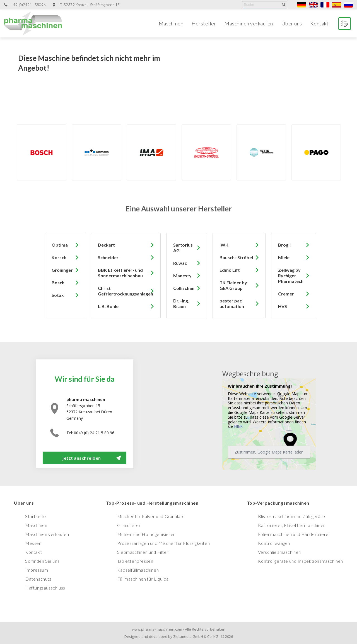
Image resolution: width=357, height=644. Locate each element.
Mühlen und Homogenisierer (146, 534)
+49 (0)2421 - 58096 (28, 5)
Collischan (184, 288)
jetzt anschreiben (82, 458)
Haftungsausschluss (45, 588)
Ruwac (180, 263)
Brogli (284, 245)
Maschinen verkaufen (249, 23)
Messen (33, 543)
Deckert (106, 245)
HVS (283, 306)
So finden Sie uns (42, 561)
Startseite (36, 516)
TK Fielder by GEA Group (233, 285)
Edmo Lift (230, 270)
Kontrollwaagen (274, 543)
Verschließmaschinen (279, 552)
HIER (238, 426)
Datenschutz (38, 579)
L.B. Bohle (108, 306)
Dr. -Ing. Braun (181, 303)
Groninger (62, 270)
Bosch (58, 282)
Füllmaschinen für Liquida (143, 579)
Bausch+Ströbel (236, 257)
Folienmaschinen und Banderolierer (294, 534)
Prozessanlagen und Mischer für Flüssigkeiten (163, 543)
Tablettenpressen (135, 561)
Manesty (182, 276)
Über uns (292, 23)
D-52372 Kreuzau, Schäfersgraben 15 (90, 5)
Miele (284, 257)
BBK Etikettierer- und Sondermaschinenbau (120, 273)
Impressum (37, 570)
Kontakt (320, 23)
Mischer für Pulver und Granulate (151, 516)
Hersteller (204, 23)
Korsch (59, 257)
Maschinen (171, 23)
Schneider (108, 257)
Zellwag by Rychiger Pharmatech (291, 276)
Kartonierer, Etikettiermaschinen (292, 525)
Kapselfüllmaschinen (138, 570)
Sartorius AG (183, 248)
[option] (56, 152)
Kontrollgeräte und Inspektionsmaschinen (301, 561)
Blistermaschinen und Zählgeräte (292, 516)
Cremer (286, 294)
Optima (60, 245)
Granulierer (129, 525)
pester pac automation (232, 303)
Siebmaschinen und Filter (143, 552)
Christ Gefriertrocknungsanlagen (126, 291)
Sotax (58, 295)
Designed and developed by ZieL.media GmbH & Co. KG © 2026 (179, 636)
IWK (224, 245)
